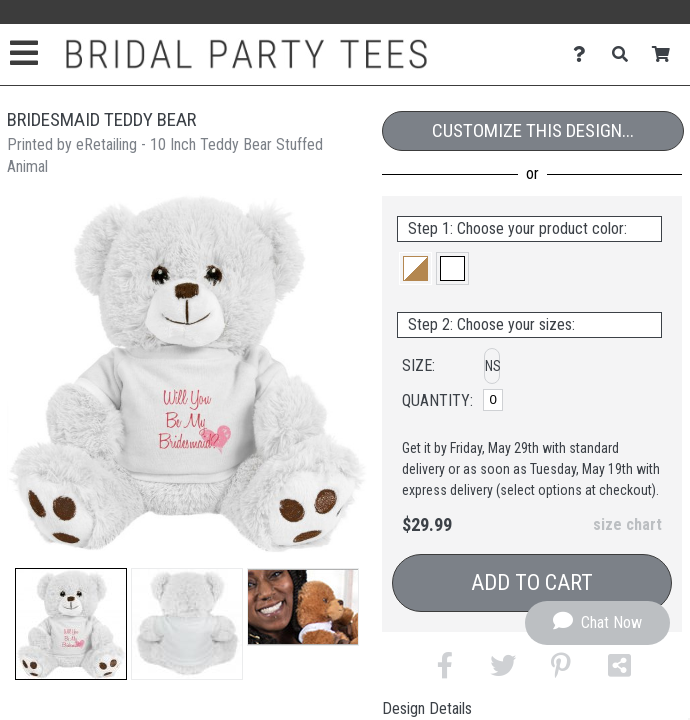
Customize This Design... (533, 130)
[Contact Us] (584, 54)
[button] (71, 624)
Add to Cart (532, 582)
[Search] (625, 54)
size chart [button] (627, 524)
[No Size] (493, 400)
